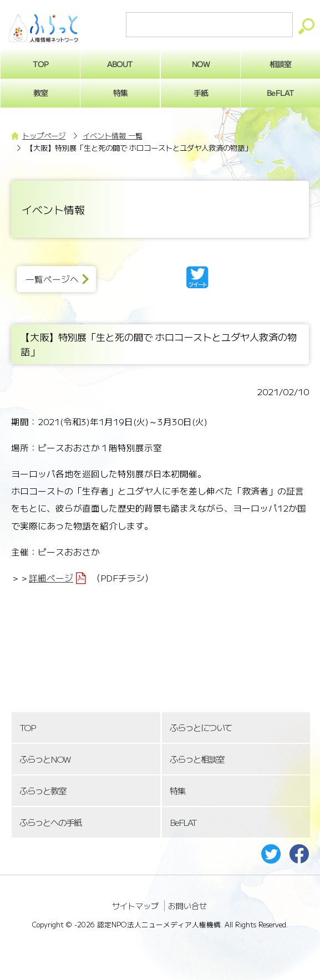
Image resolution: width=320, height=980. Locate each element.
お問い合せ (187, 906)
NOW (200, 64)
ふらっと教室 (43, 791)
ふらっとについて (201, 728)
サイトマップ (135, 906)
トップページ (44, 136)
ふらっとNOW (45, 759)
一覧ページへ (52, 279)
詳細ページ (51, 578)
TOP (27, 728)
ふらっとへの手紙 (50, 822)
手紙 (200, 93)
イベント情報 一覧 (113, 136)
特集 (120, 93)
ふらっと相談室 (197, 759)
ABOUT (120, 64)
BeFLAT (183, 822)
